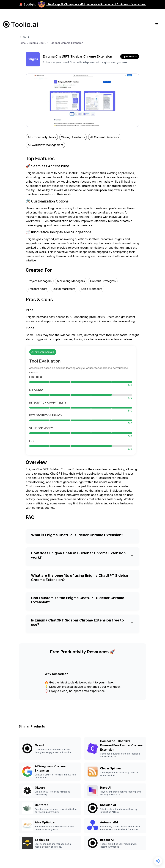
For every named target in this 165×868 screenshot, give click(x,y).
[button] (157, 24)
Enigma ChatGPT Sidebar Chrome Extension (56, 43)
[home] (21, 24)
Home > (23, 43)
